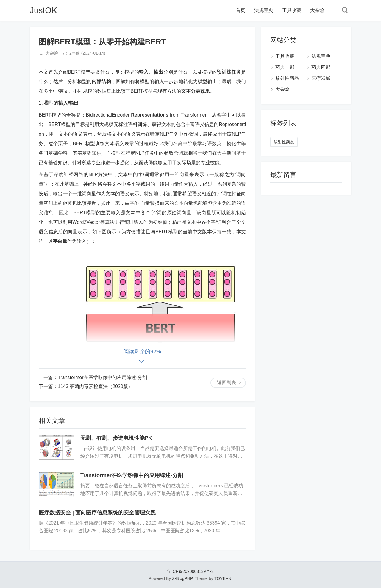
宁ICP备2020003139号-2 (190, 571)
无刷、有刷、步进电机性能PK (116, 438)
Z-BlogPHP (182, 578)
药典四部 (321, 67)
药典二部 (285, 67)
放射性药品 (287, 78)
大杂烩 (317, 10)
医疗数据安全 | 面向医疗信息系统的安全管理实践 (97, 513)
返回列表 (227, 383)
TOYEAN (223, 578)
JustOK (43, 10)
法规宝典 (264, 10)
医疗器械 (321, 78)
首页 (241, 10)
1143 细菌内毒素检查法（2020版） (95, 386)
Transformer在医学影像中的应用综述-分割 (102, 377)
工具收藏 (292, 10)
